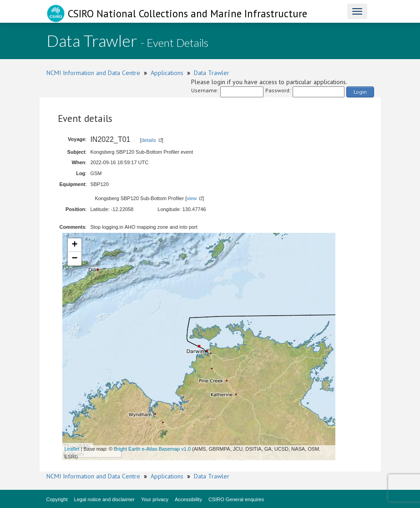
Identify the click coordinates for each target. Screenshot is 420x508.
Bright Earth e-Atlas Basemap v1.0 (152, 449)
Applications (167, 73)
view (192, 198)
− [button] (74, 259)
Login (360, 92)
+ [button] (74, 245)
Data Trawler (212, 73)
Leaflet (72, 449)
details (149, 140)
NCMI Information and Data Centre (93, 73)
